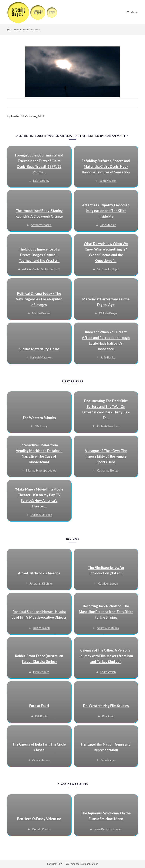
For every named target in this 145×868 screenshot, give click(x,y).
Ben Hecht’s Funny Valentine (39, 819)
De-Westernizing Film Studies (106, 706)
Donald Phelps (41, 829)
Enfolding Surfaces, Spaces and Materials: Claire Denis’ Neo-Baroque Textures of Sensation (106, 166)
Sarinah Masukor (41, 357)
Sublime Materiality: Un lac (39, 349)
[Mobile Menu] (132, 12)
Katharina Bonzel (108, 470)
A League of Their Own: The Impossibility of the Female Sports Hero (106, 456)
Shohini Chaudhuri (108, 426)
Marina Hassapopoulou (41, 470)
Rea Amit (108, 716)
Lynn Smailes (41, 672)
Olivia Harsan (41, 760)
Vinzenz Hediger (108, 269)
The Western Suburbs (39, 418)
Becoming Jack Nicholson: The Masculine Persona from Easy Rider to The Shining (106, 612)
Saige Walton (108, 180)
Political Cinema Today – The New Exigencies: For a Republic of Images (39, 299)
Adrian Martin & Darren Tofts (41, 269)
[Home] (8, 29)
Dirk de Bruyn (108, 313)
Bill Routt (41, 716)
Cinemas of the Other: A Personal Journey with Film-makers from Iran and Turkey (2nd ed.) (106, 656)
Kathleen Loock (108, 583)
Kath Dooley (41, 180)
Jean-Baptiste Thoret (108, 829)
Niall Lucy (41, 426)
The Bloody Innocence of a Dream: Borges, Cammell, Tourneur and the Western (39, 255)
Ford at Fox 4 (39, 706)
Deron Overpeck (41, 514)
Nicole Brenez (41, 313)
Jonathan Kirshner (41, 583)
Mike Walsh (108, 672)
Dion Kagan (108, 760)
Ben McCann (41, 628)
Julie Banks (108, 357)
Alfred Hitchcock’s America (39, 573)
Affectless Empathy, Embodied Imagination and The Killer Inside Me (106, 211)
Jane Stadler (108, 225)
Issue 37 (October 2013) (27, 29)
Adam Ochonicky (108, 628)
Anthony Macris (41, 225)
